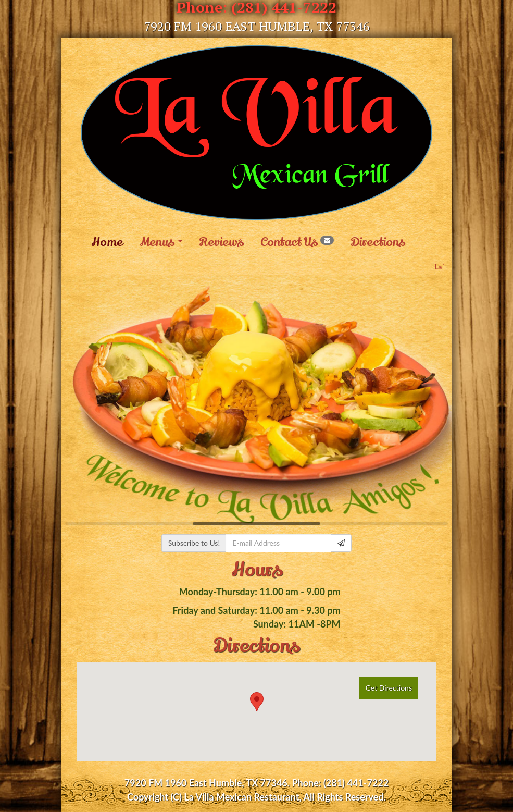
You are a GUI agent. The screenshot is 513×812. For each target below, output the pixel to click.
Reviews (221, 242)
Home (107, 242)
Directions (378, 242)
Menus (161, 242)
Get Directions (389, 688)
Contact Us (297, 242)
